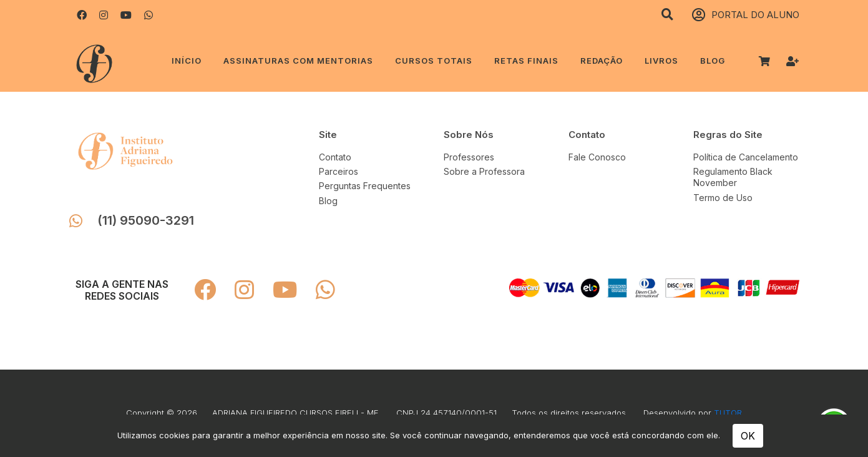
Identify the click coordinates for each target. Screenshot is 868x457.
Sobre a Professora (484, 171)
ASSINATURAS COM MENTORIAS (298, 61)
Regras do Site (728, 135)
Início (187, 61)
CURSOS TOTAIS (434, 61)
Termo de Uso (723, 198)
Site (328, 135)
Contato (335, 157)
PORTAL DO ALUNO (746, 15)
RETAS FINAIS (526, 61)
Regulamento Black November (733, 177)
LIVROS (661, 61)
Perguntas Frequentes (365, 186)
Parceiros (339, 171)
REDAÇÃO (602, 61)
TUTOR (728, 413)
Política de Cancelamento (746, 157)
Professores (469, 157)
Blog (713, 61)
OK (748, 436)
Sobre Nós (469, 135)
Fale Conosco (597, 157)
